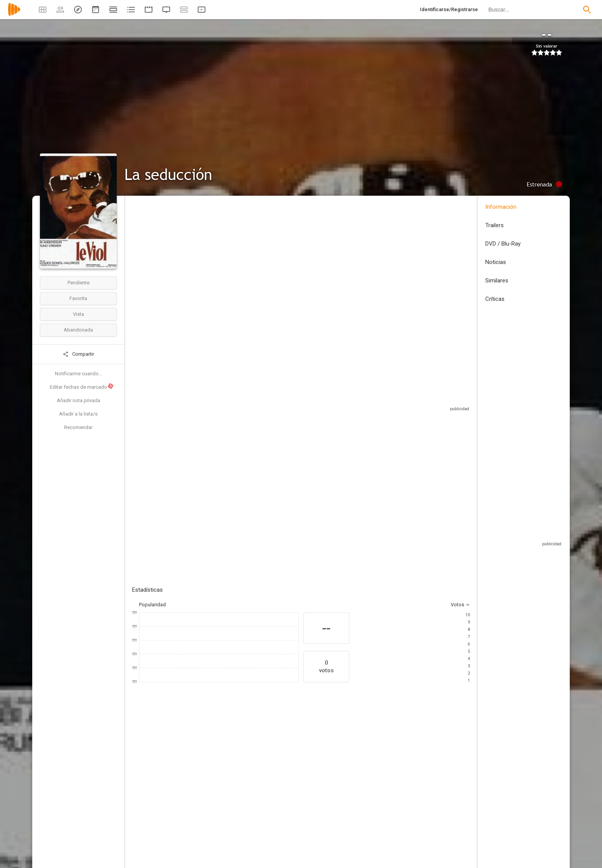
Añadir (190, 484)
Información (501, 207)
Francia (140, 253)
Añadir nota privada (79, 400)
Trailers (495, 225)
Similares (497, 281)
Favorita (78, 298)
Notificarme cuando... (79, 374)
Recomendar (78, 427)
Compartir (78, 354)
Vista (79, 314)
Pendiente (79, 283)
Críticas (495, 299)
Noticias (496, 262)
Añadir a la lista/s (78, 414)
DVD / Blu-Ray (503, 244)
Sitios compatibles (388, 399)
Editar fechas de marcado (82, 386)
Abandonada (78, 330)
